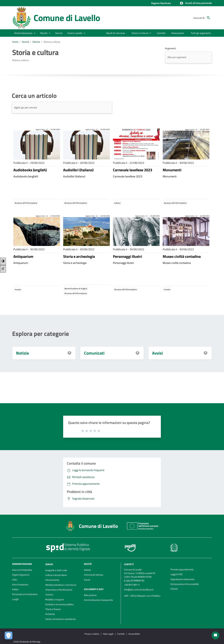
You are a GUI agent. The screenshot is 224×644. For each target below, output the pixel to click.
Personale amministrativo (25, 594)
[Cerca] (208, 18)
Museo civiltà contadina (182, 256)
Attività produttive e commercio (61, 585)
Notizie (36, 42)
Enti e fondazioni (20, 585)
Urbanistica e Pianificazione (59, 590)
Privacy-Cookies (92, 634)
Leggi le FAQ (176, 574)
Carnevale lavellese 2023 (133, 170)
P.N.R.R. (174, 589)
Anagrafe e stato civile (56, 570)
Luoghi (15, 599)
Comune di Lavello (67, 18)
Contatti (129, 564)
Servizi (49, 564)
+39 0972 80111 (132, 585)
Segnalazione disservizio (182, 579)
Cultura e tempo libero (56, 575)
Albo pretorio (90, 595)
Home (15, 42)
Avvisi (157, 353)
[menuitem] (116, 33)
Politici (15, 589)
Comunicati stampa (94, 575)
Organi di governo (21, 575)
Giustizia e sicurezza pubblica (59, 604)
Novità (25, 42)
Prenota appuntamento (182, 569)
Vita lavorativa (52, 580)
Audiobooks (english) (30, 170)
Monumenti (172, 170)
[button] (196, 3)
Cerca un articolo (34, 96)
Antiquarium (23, 256)
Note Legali (108, 634)
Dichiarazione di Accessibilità (185, 584)
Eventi (87, 580)
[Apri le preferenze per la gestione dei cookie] (9, 635)
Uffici (15, 580)
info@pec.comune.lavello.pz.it (139, 590)
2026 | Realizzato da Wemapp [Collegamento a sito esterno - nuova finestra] (27, 642)
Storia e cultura (52, 42)
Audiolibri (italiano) (78, 170)
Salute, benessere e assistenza (60, 619)
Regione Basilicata (161, 3)
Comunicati (94, 353)
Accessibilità (134, 634)
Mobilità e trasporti (55, 600)
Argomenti (170, 48)
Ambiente (50, 614)
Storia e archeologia (79, 256)
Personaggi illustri (127, 256)
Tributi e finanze (53, 609)
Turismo (49, 595)
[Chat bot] (215, 635)
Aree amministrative (22, 570)
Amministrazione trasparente (98, 600)
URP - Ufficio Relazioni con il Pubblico (142, 596)
